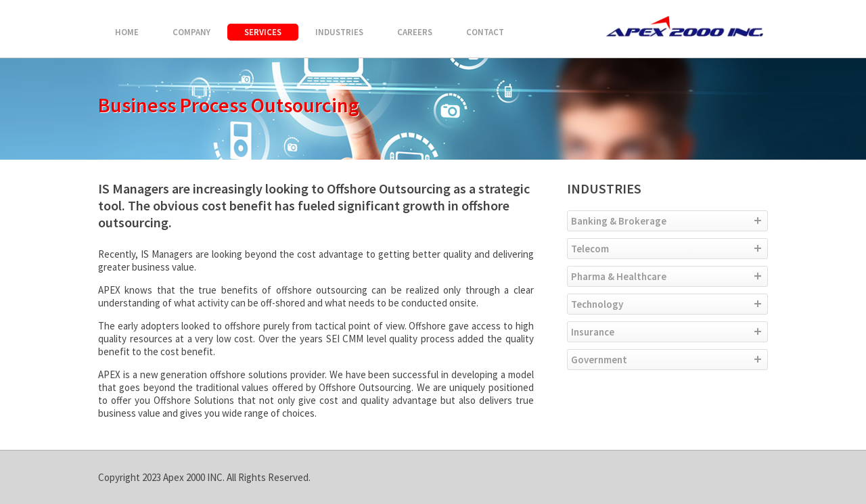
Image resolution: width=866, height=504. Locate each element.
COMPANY (191, 32)
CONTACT (485, 32)
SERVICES (263, 32)
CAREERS (415, 32)
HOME (127, 32)
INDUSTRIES (339, 32)
